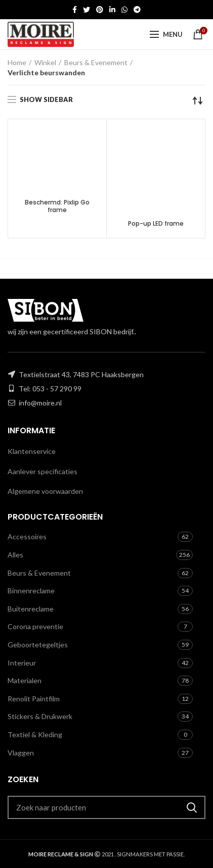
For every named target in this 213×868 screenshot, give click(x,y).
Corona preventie (35, 626)
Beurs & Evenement (96, 62)
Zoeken (192, 807)
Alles (15, 555)
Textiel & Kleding (35, 734)
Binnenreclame (31, 591)
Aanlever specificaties (42, 471)
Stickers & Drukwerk (40, 716)
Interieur (22, 663)
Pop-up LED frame (156, 224)
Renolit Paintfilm (34, 699)
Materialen (25, 680)
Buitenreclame (31, 609)
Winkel (45, 62)
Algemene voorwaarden (45, 491)
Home (17, 62)
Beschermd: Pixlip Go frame (57, 206)
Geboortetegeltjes (38, 645)
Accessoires (27, 537)
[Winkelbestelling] (198, 100)
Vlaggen (21, 753)
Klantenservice (32, 451)
